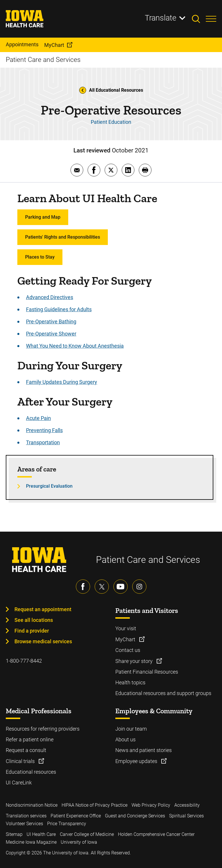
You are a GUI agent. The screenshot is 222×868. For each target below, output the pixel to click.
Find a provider (32, 631)
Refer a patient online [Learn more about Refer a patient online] (30, 739)
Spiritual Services (186, 816)
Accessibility (187, 805)
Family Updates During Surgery (62, 382)
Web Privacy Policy (151, 805)
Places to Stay (40, 257)
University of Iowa (79, 842)
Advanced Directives (50, 297)
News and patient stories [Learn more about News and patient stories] (144, 750)
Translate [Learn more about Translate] (161, 18)
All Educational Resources (111, 90)
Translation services (26, 816)
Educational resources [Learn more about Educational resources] (31, 772)
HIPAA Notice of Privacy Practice (95, 805)
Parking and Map (43, 217)
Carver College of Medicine (87, 834)
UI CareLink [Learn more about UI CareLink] (19, 783)
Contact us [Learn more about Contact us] (128, 650)
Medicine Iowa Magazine (31, 842)
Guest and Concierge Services (135, 816)
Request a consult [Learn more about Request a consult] (26, 750)
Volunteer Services (24, 824)
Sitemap (14, 834)
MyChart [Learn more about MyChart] (126, 639)
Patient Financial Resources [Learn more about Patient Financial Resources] (147, 672)
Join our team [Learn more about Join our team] (131, 729)
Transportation (43, 442)
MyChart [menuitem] (54, 45)
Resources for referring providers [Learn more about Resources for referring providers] (43, 729)
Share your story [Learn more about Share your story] (135, 661)
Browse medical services (43, 641)
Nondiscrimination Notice (32, 805)
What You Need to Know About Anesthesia (75, 346)
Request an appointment (43, 609)
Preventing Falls (44, 430)
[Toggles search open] (199, 19)
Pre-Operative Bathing (51, 321)
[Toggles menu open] (211, 19)
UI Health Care (41, 834)
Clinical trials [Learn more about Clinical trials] (21, 761)
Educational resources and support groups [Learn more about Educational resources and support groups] (163, 693)
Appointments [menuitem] (22, 44)
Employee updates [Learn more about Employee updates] (137, 761)
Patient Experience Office (76, 816)
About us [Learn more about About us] (125, 739)
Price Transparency (67, 824)
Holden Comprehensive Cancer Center (156, 834)
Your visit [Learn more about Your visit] (126, 628)
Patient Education (111, 122)
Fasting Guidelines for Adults (59, 309)
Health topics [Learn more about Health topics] (130, 682)
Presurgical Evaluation (49, 486)
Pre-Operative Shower (51, 334)
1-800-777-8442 (24, 661)
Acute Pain (38, 418)
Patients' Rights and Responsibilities (63, 237)
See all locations (34, 620)
